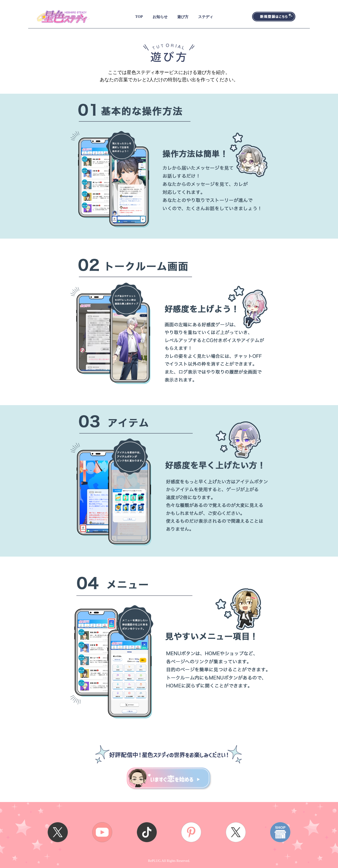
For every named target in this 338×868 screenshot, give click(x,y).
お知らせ (160, 17)
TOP (139, 17)
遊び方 (183, 17)
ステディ (206, 17)
